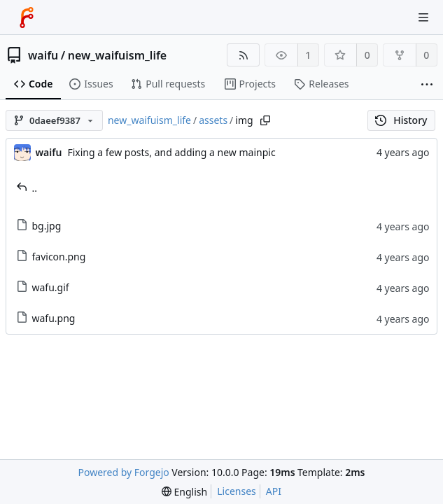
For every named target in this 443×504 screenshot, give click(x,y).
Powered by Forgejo (124, 472)
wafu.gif (43, 287)
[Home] (27, 17)
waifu (43, 55)
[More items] (427, 84)
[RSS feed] (243, 55)
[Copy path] (265, 120)
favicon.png (51, 257)
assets (213, 120)
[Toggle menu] (423, 17)
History (401, 120)
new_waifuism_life (118, 55)
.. (27, 188)
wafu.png (46, 318)
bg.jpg (39, 226)
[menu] (184, 492)
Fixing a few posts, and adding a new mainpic (171, 152)
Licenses (237, 491)
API (274, 491)
